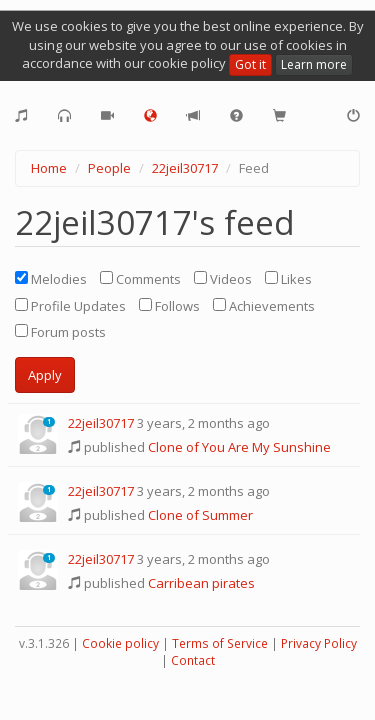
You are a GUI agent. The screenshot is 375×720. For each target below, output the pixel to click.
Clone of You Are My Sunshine (239, 447)
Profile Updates (70, 306)
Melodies (51, 279)
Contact (193, 660)
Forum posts (60, 332)
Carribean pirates (201, 583)
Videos (223, 279)
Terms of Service (220, 643)
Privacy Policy (319, 643)
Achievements (264, 306)
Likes (288, 279)
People (109, 168)
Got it (250, 64)
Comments (140, 279)
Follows (169, 306)
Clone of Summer (200, 515)
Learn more (314, 64)
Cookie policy (120, 643)
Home (49, 168)
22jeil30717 (185, 168)
